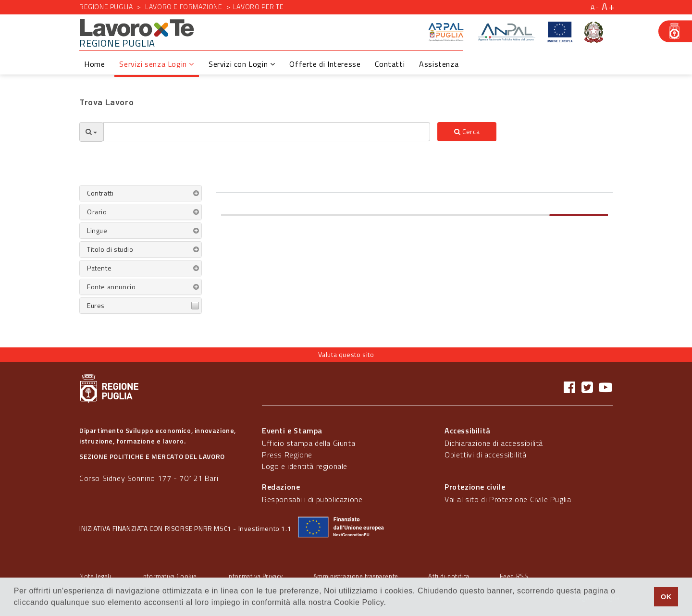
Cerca (467, 131)
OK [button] (666, 597)
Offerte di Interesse (325, 64)
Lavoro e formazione (184, 6)
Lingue (97, 230)
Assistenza (439, 64)
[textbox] (267, 132)
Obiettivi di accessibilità (486, 455)
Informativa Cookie (169, 576)
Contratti (100, 193)
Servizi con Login (242, 64)
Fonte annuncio (111, 287)
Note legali (95, 576)
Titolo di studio (110, 249)
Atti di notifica (449, 576)
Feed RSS (514, 576)
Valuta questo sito (346, 354)
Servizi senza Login (157, 64)
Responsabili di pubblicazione (312, 499)
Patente (99, 268)
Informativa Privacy (255, 576)
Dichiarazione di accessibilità (494, 443)
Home (94, 64)
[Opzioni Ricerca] (91, 132)
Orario (97, 212)
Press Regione (287, 455)
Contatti (390, 64)
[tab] (141, 193)
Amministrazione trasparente (356, 576)
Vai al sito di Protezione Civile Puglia (508, 499)
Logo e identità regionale (305, 466)
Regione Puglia (106, 6)
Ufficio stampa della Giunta (309, 443)
